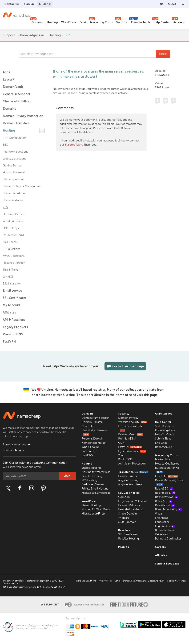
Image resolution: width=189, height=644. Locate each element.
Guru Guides (164, 414)
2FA (121, 455)
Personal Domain (92, 439)
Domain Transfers (16, 123)
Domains (37, 22)
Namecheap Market (94, 443)
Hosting (52, 22)
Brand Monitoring (168, 509)
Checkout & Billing (17, 101)
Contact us (12, 4)
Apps (6, 72)
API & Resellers (14, 320)
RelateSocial (165, 493)
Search (163, 54)
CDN (121, 443)
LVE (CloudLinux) (13, 235)
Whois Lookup (91, 447)
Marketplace (163, 459)
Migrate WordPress (94, 514)
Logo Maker (165, 526)
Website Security (133, 422)
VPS (69, 35)
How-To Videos (165, 434)
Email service (12, 291)
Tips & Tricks (11, 270)
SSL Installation (12, 284)
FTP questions (11, 249)
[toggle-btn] (42, 131)
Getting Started (12, 166)
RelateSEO (164, 489)
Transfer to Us (140, 22)
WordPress (69, 22)
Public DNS (125, 459)
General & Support (17, 94)
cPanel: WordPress (15, 193)
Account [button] (178, 22)
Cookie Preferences (177, 581)
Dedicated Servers (93, 484)
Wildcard (124, 518)
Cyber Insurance (132, 451)
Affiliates (9, 312)
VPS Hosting (89, 480)
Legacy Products (15, 327)
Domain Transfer (92, 422)
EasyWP (9, 80)
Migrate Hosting (128, 480)
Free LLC (166, 476)
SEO (5, 145)
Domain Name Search (95, 418)
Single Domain (127, 514)
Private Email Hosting (95, 489)
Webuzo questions (14, 159)
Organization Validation (133, 501)
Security (121, 22)
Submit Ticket (164, 439)
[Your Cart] (161, 4)
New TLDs (88, 426)
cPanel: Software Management (22, 186)
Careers (160, 547)
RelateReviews (167, 497)
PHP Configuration (15, 138)
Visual (159, 514)
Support (9, 35)
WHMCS (8, 277)
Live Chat (161, 443)
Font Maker (162, 522)
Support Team (74, 145)
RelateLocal (165, 505)
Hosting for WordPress (96, 472)
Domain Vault (13, 87)
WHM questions (13, 221)
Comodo (124, 497)
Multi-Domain (127, 522)
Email (83, 22)
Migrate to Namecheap (96, 493)
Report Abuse (164, 447)
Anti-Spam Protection (132, 464)
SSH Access (10, 242)
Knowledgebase (32, 35)
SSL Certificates (15, 298)
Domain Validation (130, 505)
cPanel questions (13, 179)
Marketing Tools (101, 22)
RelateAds (164, 501)
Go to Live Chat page (125, 366)
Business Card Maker (168, 539)
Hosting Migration (14, 263)
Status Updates (164, 426)
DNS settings (11, 228)
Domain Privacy (128, 418)
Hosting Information (15, 173)
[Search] (183, 4)
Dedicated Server (14, 214)
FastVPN (9, 342)
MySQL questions (14, 256)
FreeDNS (87, 455)
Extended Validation (131, 509)
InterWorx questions (15, 152)
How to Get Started (167, 464)
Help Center (161, 22)
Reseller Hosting (92, 476)
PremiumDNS (13, 334)
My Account (12, 305)
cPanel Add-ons (13, 200)
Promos (124, 547)
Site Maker (162, 518)
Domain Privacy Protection (23, 116)
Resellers (124, 530)
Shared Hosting (91, 468)
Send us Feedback (167, 564)
